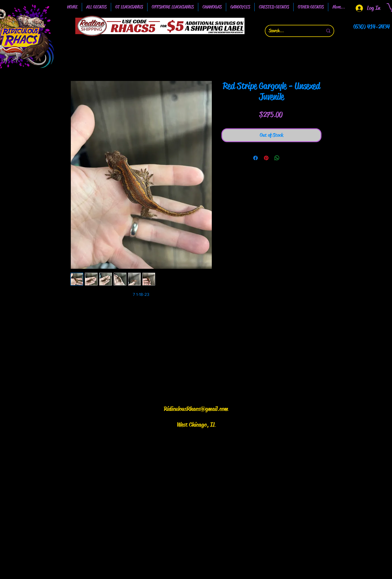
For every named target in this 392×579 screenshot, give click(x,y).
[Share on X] (288, 158)
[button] (129, 7)
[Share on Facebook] (256, 158)
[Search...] (292, 31)
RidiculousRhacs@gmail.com (196, 409)
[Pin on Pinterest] (266, 158)
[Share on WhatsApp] (277, 158)
